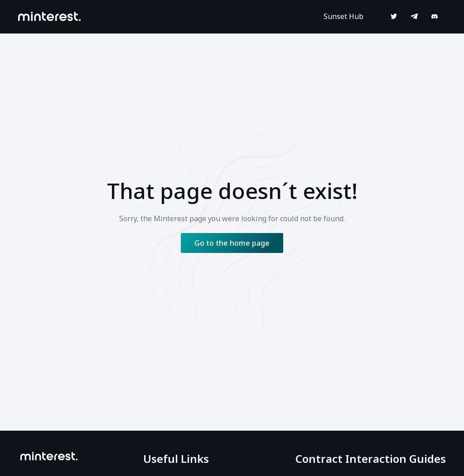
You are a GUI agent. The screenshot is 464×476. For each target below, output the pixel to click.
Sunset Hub (343, 16)
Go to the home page (232, 243)
